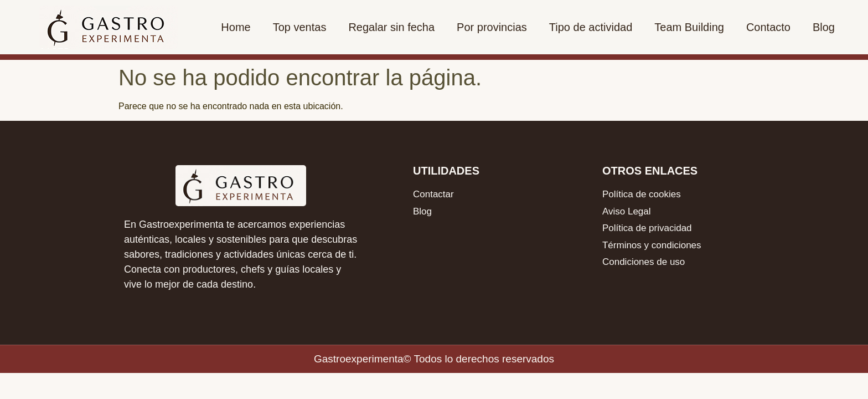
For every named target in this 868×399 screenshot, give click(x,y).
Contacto (768, 27)
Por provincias (492, 27)
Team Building (689, 27)
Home (236, 27)
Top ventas (300, 27)
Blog (824, 27)
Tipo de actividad (591, 27)
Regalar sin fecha (391, 27)
